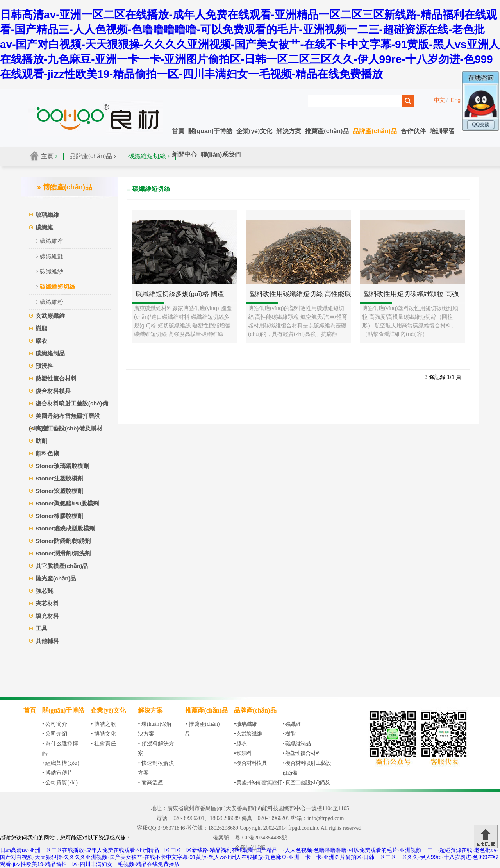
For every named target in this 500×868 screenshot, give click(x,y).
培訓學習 (442, 131)
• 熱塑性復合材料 (302, 753)
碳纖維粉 (52, 302)
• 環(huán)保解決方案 (155, 729)
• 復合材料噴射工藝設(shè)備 (307, 768)
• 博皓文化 (103, 734)
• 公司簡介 (55, 724)
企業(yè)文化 (254, 131)
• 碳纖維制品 (297, 744)
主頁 (47, 156)
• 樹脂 (289, 734)
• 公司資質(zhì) (60, 783)
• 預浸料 (243, 753)
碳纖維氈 (52, 256)
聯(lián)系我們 (221, 154)
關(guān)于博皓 (210, 131)
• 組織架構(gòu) (61, 763)
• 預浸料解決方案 (156, 748)
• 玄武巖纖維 (248, 734)
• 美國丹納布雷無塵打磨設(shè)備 (258, 788)
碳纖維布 (52, 241)
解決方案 (289, 131)
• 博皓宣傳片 (57, 773)
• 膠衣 (240, 744)
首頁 (178, 131)
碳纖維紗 (52, 271)
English (460, 100)
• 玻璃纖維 (245, 724)
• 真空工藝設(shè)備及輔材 (306, 788)
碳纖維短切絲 (57, 287)
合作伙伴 (413, 131)
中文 (439, 100)
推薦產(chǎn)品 (327, 131)
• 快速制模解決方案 (156, 768)
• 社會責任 (103, 744)
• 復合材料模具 (250, 763)
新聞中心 (184, 154)
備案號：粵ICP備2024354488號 (250, 838)
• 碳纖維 (292, 724)
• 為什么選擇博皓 (60, 748)
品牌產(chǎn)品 (375, 131)
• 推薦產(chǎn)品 (202, 729)
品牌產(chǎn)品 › (93, 156)
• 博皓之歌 (103, 724)
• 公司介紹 (55, 734)
